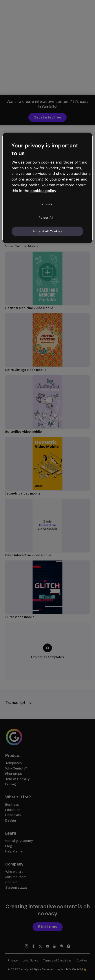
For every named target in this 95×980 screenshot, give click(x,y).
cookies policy (43, 191)
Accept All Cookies (47, 231)
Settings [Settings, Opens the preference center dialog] (46, 204)
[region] (47, 188)
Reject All (46, 218)
